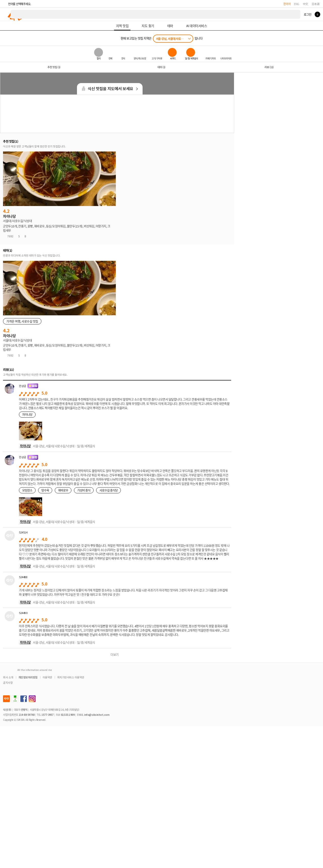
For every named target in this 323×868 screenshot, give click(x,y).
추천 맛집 (54, 67)
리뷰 (269, 67)
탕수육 (45, 490)
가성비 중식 (84, 490)
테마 (161, 67)
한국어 (287, 4)
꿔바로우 (63, 490)
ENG (297, 4)
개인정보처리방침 (28, 677)
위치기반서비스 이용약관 (71, 677)
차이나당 (27, 414)
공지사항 (8, 683)
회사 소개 (8, 677)
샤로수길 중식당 (109, 490)
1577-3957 (47, 715)
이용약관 (47, 677)
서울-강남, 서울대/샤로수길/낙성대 (174, 39)
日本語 (316, 4)
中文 (305, 4)
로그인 (307, 14)
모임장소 (27, 490)
